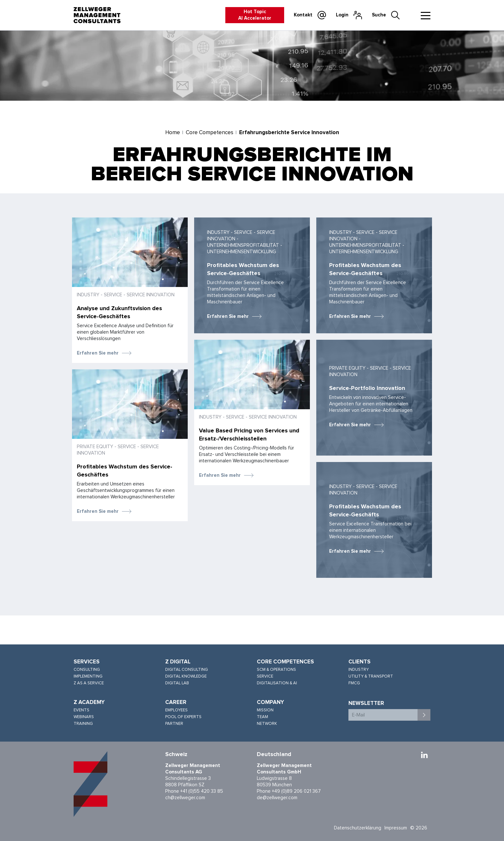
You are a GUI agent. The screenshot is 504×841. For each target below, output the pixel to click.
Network (267, 724)
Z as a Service (89, 683)
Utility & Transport (371, 676)
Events (81, 710)
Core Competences (210, 133)
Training (83, 724)
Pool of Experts (183, 717)
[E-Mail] (383, 715)
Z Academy (89, 702)
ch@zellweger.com (185, 798)
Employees (176, 710)
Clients (360, 662)
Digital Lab (177, 683)
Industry (359, 670)
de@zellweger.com (277, 798)
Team (262, 717)
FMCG (354, 683)
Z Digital (178, 662)
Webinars (84, 717)
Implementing (88, 676)
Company (270, 702)
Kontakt (303, 15)
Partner (174, 724)
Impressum (396, 828)
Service (265, 676)
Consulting (87, 670)
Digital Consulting (187, 670)
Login (342, 15)
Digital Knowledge (186, 676)
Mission (265, 710)
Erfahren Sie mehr (98, 353)
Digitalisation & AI (277, 683)
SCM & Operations (276, 670)
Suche (379, 15)
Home (173, 133)
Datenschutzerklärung (358, 828)
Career (176, 702)
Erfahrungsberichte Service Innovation (289, 133)
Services (87, 662)
